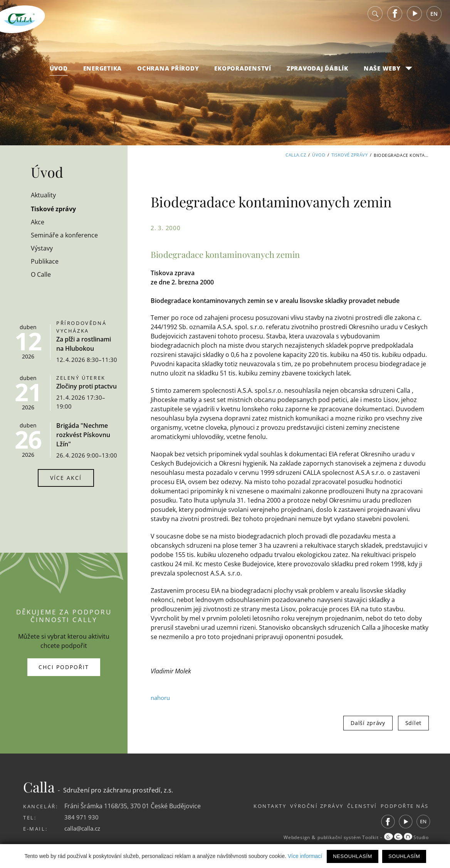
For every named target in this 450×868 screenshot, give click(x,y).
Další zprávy (368, 723)
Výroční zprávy (304, 806)
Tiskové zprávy (350, 155)
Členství (356, 806)
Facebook (395, 19)
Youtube (415, 19)
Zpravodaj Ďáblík (317, 74)
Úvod (59, 74)
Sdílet (413, 723)
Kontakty (251, 806)
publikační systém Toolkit (340, 838)
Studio (405, 838)
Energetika (103, 74)
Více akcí (66, 478)
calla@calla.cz (84, 828)
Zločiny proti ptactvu (86, 386)
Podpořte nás (405, 806)
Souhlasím (404, 856)
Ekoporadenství (243, 74)
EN (434, 19)
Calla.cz (296, 155)
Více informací (305, 856)
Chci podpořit (64, 667)
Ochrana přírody (168, 74)
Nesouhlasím (353, 856)
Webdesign (283, 838)
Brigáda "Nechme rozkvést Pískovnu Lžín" (83, 435)
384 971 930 (81, 817)
